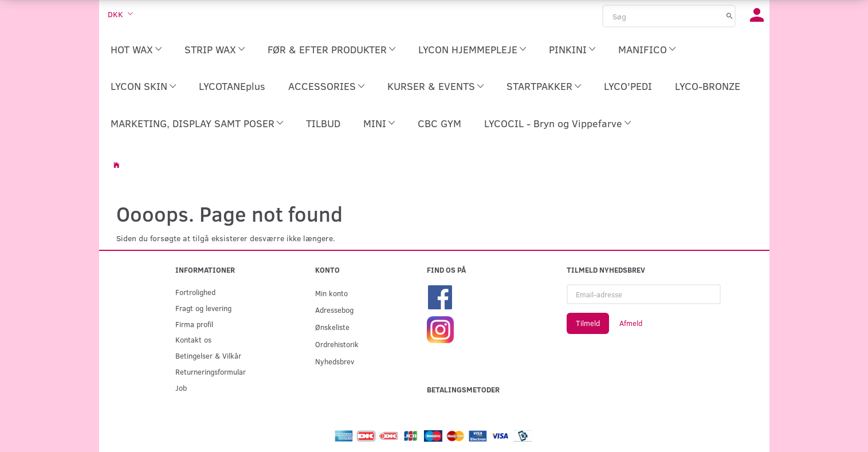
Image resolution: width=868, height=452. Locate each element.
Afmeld (631, 323)
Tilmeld (588, 323)
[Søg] (730, 15)
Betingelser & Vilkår (208, 355)
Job (181, 388)
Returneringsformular (211, 372)
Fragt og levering (203, 308)
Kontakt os (193, 339)
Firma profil (194, 324)
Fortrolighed (195, 292)
